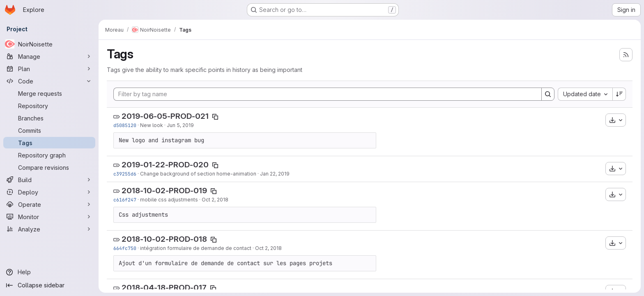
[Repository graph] (49, 155)
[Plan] (49, 69)
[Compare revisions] (49, 167)
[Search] (548, 94)
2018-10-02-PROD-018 (164, 239)
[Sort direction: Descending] (619, 94)
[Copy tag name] (215, 117)
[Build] (49, 180)
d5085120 (125, 125)
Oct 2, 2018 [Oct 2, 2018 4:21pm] (215, 200)
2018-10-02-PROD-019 (164, 191)
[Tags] (49, 143)
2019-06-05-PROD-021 (165, 116)
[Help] (49, 272)
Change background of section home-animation (198, 174)
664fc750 (125, 248)
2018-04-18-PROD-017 (164, 288)
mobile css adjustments (169, 200)
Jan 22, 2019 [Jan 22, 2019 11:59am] (275, 174)
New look (152, 125)
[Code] (49, 81)
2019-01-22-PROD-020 (165, 165)
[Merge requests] (49, 93)
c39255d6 (125, 174)
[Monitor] (49, 217)
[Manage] (49, 56)
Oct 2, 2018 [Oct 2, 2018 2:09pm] (268, 248)
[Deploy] (49, 192)
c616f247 (125, 200)
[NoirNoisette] (49, 44)
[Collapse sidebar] (49, 285)
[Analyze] (49, 229)
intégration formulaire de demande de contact (196, 248)
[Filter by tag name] (328, 94)
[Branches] (49, 118)
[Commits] (49, 130)
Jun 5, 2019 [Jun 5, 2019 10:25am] (180, 125)
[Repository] (49, 106)
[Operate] (49, 204)
